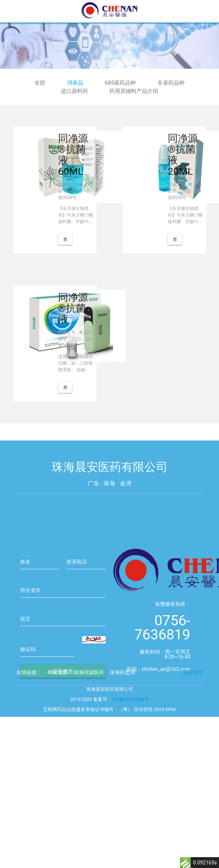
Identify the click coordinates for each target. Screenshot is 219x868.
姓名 (25, 621)
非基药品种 (171, 83)
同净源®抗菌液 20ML (175, 169)
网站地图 (58, 691)
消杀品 (75, 83)
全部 (40, 83)
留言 (25, 678)
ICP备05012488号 (130, 718)
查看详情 (61, 222)
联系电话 (77, 621)
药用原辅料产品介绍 (134, 91)
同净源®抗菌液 (66, 322)
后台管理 (193, 691)
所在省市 (30, 650)
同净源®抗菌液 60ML (66, 169)
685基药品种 (120, 83)
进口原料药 (74, 91)
